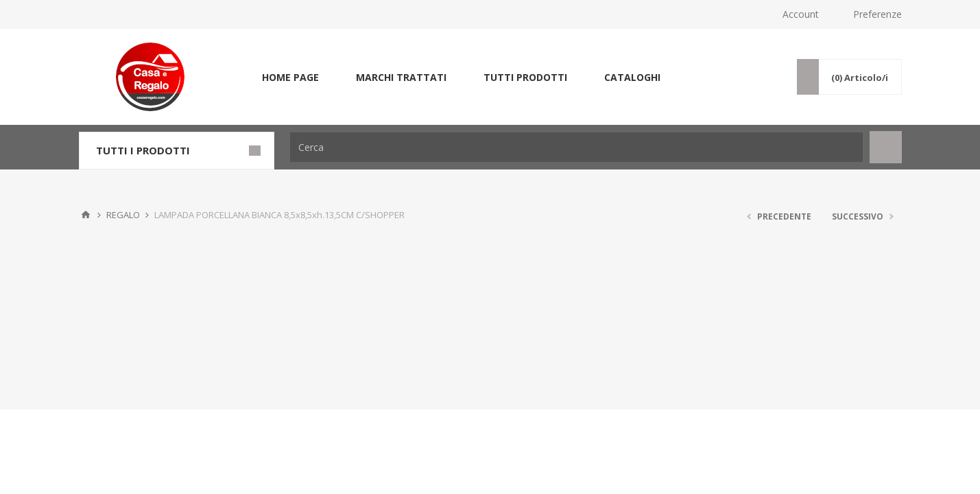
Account (801, 14)
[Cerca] (576, 147)
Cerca (886, 147)
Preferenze (877, 14)
